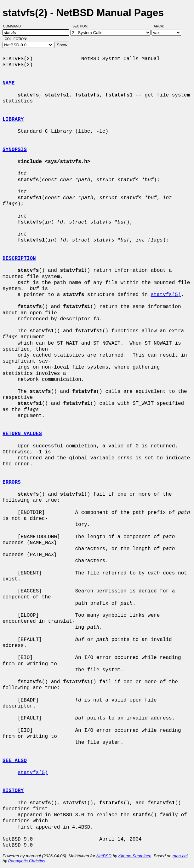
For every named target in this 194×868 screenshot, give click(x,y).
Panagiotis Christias (27, 861)
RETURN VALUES (22, 434)
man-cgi (180, 856)
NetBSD (104, 856)
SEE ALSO (15, 761)
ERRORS (12, 482)
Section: (82, 26)
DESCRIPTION (19, 259)
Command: (14, 26)
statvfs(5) (166, 295)
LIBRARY (13, 119)
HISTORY (13, 791)
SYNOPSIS (15, 150)
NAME (9, 83)
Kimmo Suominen (135, 856)
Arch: (162, 26)
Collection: (16, 39)
